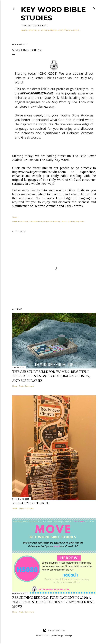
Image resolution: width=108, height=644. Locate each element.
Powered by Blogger (54, 630)
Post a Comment (26, 386)
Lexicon (64, 221)
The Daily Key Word (76, 221)
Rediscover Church (31, 503)
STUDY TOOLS (65, 30)
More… (77, 30)
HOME (24, 30)
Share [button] (15, 217)
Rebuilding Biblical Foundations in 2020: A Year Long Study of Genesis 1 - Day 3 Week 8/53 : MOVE (54, 602)
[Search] (94, 8)
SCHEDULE (34, 30)
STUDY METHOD (48, 30)
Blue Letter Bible (36, 221)
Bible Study (23, 221)
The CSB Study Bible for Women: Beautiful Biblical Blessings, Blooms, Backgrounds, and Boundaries (51, 376)
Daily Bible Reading (52, 221)
